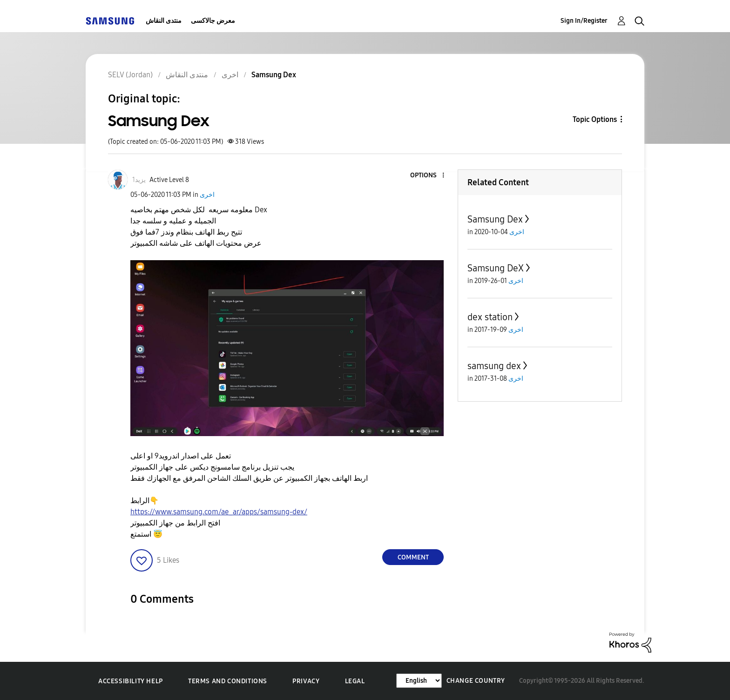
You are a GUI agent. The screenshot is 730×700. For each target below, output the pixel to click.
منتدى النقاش (164, 21)
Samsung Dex (495, 219)
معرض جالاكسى (213, 21)
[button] (428, 176)
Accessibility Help (131, 681)
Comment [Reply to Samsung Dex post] (413, 557)
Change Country (476, 681)
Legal (355, 681)
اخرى (207, 195)
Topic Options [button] (595, 119)
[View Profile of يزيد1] (139, 180)
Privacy (306, 681)
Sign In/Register (584, 21)
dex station (490, 317)
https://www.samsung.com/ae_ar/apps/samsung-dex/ (219, 512)
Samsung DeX (496, 268)
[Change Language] (419, 681)
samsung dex (494, 366)
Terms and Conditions (228, 681)
